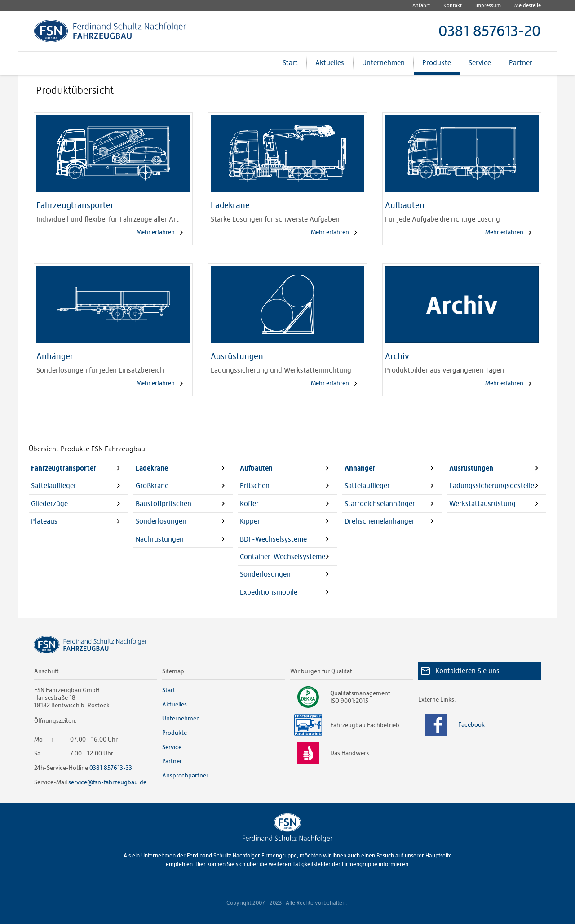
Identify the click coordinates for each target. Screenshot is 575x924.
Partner (521, 67)
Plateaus (44, 521)
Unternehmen (383, 67)
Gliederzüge (49, 504)
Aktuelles (330, 67)
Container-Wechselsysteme (283, 557)
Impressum (488, 5)
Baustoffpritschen (164, 504)
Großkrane (152, 486)
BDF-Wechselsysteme (273, 539)
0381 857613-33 (111, 768)
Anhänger (360, 468)
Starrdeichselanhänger (380, 504)
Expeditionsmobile (269, 592)
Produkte (437, 67)
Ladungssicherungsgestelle (492, 486)
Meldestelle (528, 5)
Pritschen (255, 486)
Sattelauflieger (54, 486)
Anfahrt (421, 5)
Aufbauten (256, 468)
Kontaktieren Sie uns (467, 671)
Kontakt (453, 5)
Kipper (250, 521)
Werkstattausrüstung (482, 504)
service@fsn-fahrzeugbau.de (107, 782)
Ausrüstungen (471, 468)
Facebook (452, 725)
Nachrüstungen (160, 539)
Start (290, 67)
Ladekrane (152, 468)
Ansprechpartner (185, 775)
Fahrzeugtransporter (64, 468)
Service (480, 67)
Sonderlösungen (161, 521)
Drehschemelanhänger (380, 521)
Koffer (249, 504)
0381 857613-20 (490, 31)
